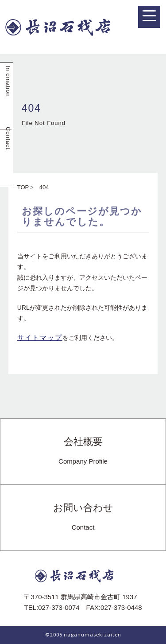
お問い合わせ (83, 517)
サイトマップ (40, 338)
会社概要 (83, 451)
